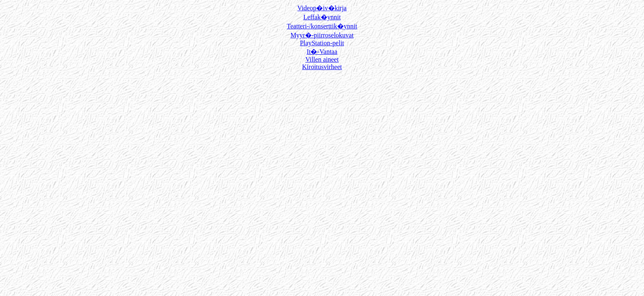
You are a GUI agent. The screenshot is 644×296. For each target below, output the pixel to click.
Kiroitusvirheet (322, 67)
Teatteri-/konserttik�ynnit (322, 26)
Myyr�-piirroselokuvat (322, 35)
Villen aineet (322, 59)
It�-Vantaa (322, 52)
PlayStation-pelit (322, 43)
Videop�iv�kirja (322, 8)
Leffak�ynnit (322, 17)
